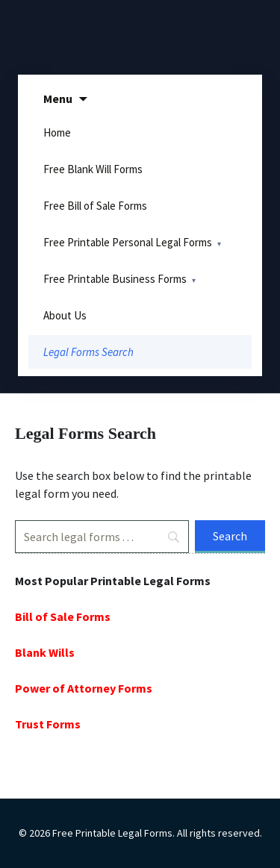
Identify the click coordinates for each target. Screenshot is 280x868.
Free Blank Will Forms (93, 169)
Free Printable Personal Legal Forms (128, 242)
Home (57, 132)
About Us (65, 315)
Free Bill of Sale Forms (95, 206)
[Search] (102, 537)
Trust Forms (48, 724)
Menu (58, 99)
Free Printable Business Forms (115, 279)
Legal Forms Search (88, 352)
